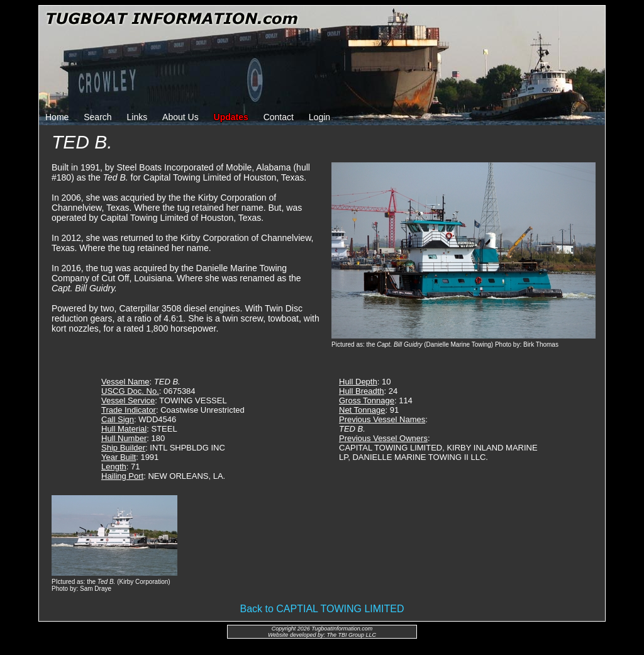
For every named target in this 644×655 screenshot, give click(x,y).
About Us (180, 117)
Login (319, 117)
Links (137, 117)
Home (57, 117)
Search (97, 117)
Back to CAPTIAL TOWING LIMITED (322, 609)
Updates (231, 117)
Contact (279, 117)
